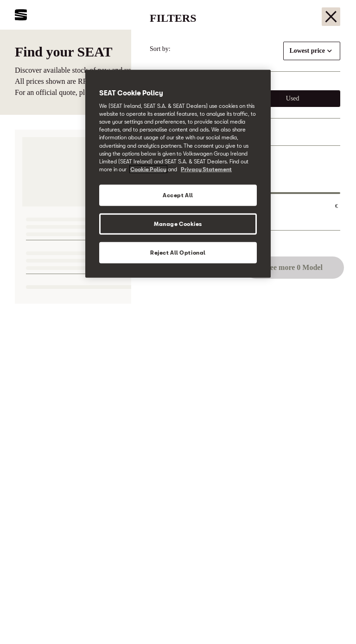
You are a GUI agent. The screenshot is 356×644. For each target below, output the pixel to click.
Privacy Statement (206, 169)
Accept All (178, 195)
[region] (178, 173)
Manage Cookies (178, 223)
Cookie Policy (148, 169)
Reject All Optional (178, 252)
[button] (329, 619)
